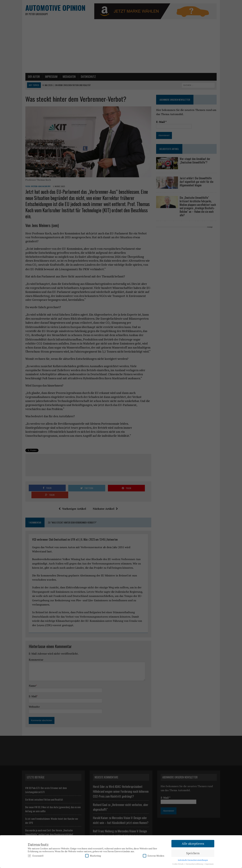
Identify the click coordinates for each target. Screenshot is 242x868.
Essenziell (36, 856)
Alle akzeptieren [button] (193, 844)
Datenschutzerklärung (195, 864)
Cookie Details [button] (178, 864)
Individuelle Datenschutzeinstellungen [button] (193, 860)
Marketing (93, 856)
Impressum (209, 864)
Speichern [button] (193, 853)
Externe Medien (154, 856)
